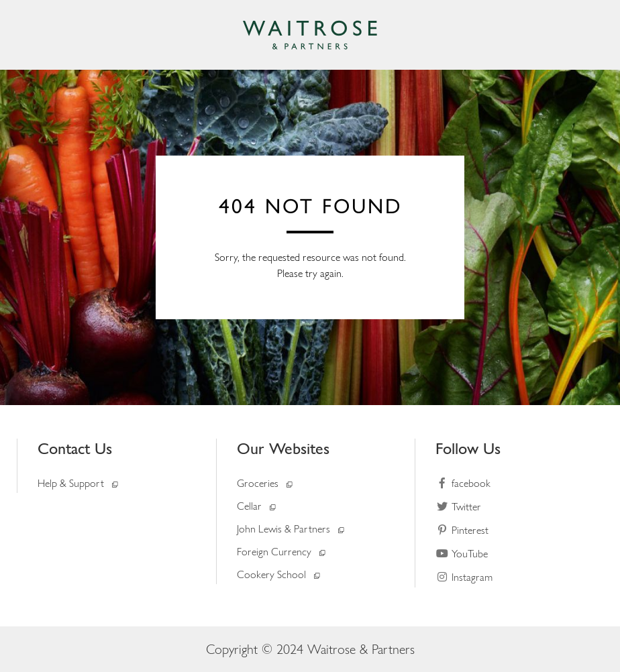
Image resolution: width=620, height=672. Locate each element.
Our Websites (283, 448)
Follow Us (468, 448)
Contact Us (75, 448)
